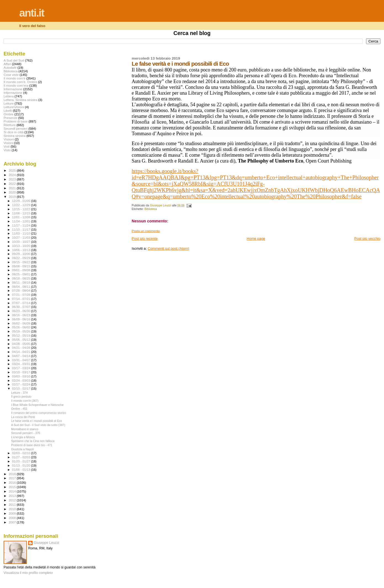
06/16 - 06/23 (22, 315)
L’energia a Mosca (23, 437)
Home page (256, 239)
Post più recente (145, 239)
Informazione (13, 89)
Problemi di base (16, 121)
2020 (13, 192)
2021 (13, 188)
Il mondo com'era (16, 85)
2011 (13, 505)
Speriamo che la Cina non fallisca (33, 441)
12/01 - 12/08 (22, 217)
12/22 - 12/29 (22, 205)
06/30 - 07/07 (22, 307)
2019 (13, 197)
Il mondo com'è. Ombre (20, 82)
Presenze (10, 118)
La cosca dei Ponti (23, 417)
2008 (13, 518)
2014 (13, 491)
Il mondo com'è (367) (25, 401)
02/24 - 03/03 (22, 381)
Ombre (9, 114)
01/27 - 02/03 (22, 457)
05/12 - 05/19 (22, 336)
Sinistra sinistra (14, 136)
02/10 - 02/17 (22, 389)
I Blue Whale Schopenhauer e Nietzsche (37, 405)
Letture (9, 103)
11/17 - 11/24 (22, 225)
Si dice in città (14, 132)
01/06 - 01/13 (22, 470)
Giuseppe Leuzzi (46, 543)
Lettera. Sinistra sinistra (20, 100)
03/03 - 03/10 (22, 376)
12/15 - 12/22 (22, 209)
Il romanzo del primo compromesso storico (39, 413)
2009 (13, 513)
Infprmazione (13, 93)
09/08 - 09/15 (22, 266)
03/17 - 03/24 (22, 368)
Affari (7, 64)
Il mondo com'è (14, 78)
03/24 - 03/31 (22, 364)
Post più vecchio (367, 239)
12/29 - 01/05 (22, 201)
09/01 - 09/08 (22, 270)
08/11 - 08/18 (22, 283)
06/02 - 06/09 (22, 323)
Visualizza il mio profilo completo (28, 573)
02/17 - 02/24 (22, 384)
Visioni (8, 143)
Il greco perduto (21, 397)
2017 (13, 478)
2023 (13, 179)
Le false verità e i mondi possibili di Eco (37, 421)
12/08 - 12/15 (22, 213)
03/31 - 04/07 (22, 360)
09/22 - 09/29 (22, 258)
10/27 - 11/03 (22, 238)
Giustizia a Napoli (22, 449)
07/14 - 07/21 (22, 299)
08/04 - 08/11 (22, 287)
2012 (13, 500)
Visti (7, 146)
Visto (7, 150)
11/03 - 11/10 (22, 233)
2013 (13, 496)
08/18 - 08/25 (22, 278)
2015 (13, 487)
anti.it (32, 13)
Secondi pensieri (16, 128)
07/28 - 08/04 (22, 291)
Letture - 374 (19, 393)
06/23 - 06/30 (22, 311)
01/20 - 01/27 (22, 461)
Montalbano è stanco (25, 429)
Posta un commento (146, 231)
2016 (13, 482)
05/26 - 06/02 (22, 327)
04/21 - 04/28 (22, 348)
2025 (13, 170)
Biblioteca (151, 209)
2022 (13, 184)
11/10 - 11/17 (22, 230)
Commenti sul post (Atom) (168, 248)
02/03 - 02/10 (22, 453)
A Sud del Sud (14, 60)
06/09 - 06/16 (22, 319)
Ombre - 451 (19, 409)
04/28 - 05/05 (22, 344)
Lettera (9, 96)
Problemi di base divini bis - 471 (32, 445)
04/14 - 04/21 (22, 352)
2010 (13, 509)
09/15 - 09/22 (22, 262)
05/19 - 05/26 (22, 331)
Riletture (10, 125)
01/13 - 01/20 (22, 465)
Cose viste (11, 75)
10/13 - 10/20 (22, 246)
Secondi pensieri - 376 (26, 433)
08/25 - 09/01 (22, 274)
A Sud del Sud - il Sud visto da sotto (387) (38, 425)
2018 (13, 474)
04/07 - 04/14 (22, 356)
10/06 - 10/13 (22, 250)
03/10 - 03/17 (22, 372)
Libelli (8, 111)
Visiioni (9, 139)
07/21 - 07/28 (22, 295)
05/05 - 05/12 (22, 340)
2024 (13, 175)
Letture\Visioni (14, 107)
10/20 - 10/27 (22, 242)
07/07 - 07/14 (22, 303)
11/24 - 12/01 (22, 221)
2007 (13, 522)
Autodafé (10, 67)
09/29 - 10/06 (22, 254)
